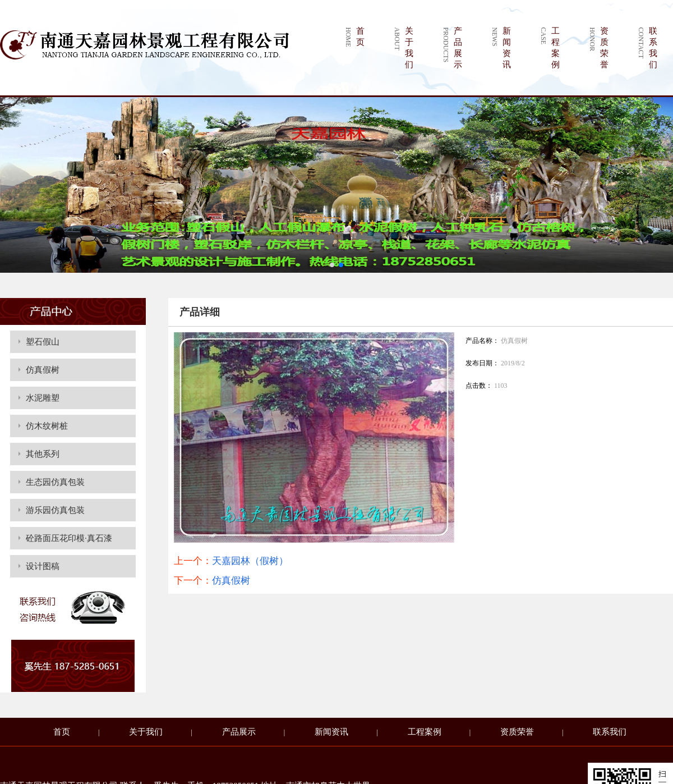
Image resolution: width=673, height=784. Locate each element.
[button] (332, 265)
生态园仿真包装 (55, 482)
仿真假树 (43, 370)
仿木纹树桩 (47, 426)
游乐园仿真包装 (55, 510)
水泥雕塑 (43, 398)
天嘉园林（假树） (250, 561)
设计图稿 (43, 566)
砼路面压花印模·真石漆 (69, 538)
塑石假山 (43, 342)
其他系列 (43, 454)
